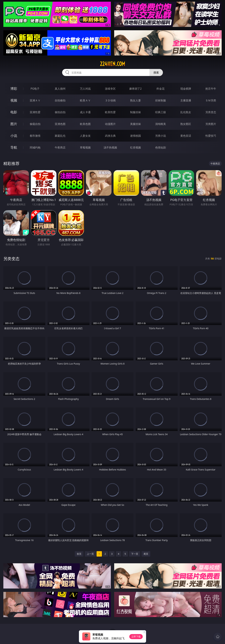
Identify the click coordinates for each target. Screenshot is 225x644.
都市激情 (35, 136)
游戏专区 (110, 89)
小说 (14, 136)
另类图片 (211, 124)
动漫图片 (110, 124)
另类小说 (161, 136)
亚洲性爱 (35, 112)
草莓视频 (85, 147)
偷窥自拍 (35, 124)
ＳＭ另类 (211, 100)
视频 (14, 100)
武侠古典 (110, 136)
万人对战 (85, 89)
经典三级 (161, 112)
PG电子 (35, 89)
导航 (14, 147)
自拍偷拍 (60, 100)
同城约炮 (35, 147)
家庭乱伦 (60, 136)
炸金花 (161, 89)
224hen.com (113, 64)
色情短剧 (161, 147)
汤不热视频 (110, 147)
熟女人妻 (136, 100)
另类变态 (211, 112)
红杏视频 (136, 147)
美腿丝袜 (136, 124)
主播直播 (186, 100)
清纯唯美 (161, 124)
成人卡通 (85, 112)
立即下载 (136, 637)
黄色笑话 (186, 136)
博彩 (14, 89)
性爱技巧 (211, 136)
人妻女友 (85, 136)
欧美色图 (85, 124)
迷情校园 (136, 136)
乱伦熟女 (186, 112)
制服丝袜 (136, 112)
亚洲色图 (60, 124)
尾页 (146, 554)
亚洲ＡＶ (35, 100)
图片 (14, 124)
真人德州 (60, 89)
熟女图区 (186, 124)
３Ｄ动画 (110, 100)
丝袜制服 (161, 100)
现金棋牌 (186, 89)
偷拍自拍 (60, 112)
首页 (79, 554)
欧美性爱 (110, 112)
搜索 (156, 72)
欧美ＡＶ (85, 100)
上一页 (90, 554)
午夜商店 (60, 147)
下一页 (135, 554)
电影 (14, 112)
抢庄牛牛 (211, 89)
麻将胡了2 (135, 89)
